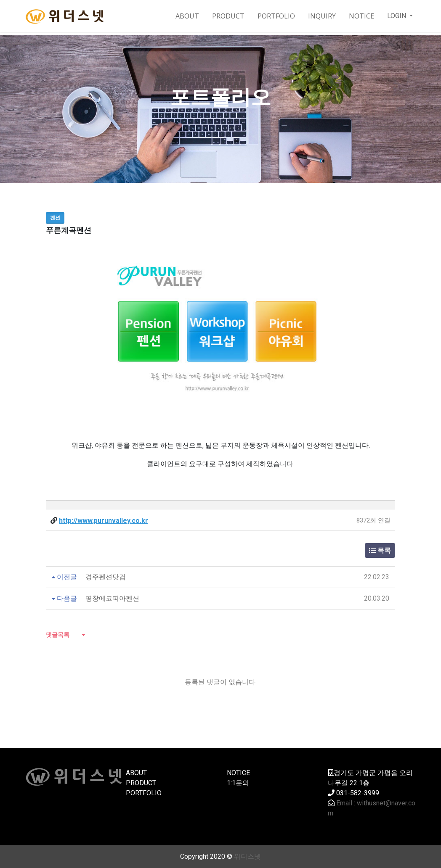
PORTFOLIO (276, 16)
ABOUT (187, 16)
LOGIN (397, 16)
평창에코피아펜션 (112, 598)
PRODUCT (228, 16)
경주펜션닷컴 (106, 577)
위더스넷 (247, 856)
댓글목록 (58, 635)
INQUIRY (322, 16)
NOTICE (361, 16)
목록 (380, 550)
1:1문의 (238, 783)
